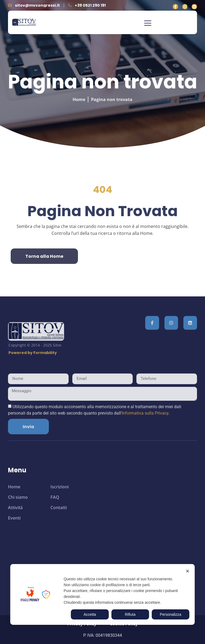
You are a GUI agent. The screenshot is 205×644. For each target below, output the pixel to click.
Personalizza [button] (171, 614)
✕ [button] (188, 571)
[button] (148, 24)
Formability (45, 371)
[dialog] (102, 594)
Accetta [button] (90, 614)
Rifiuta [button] (130, 614)
